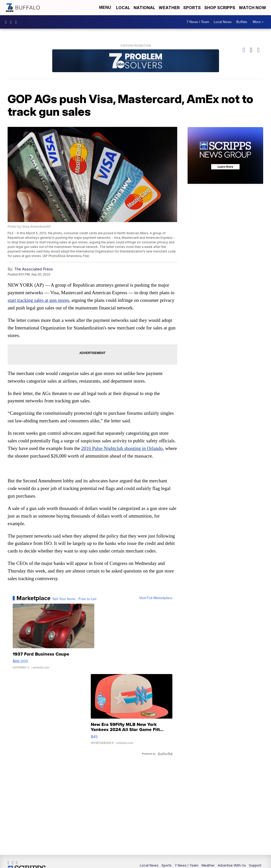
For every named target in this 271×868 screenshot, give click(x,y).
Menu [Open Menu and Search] (105, 7)
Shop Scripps (220, 8)
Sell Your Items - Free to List (74, 600)
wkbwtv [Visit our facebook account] (7, 22)
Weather (169, 8)
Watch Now (253, 8)
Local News (223, 22)
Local (123, 8)
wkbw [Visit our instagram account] (12, 22)
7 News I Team (198, 22)
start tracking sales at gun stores (39, 300)
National (144, 8)
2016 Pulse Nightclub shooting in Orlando (122, 449)
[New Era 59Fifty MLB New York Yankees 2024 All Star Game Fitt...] (132, 712)
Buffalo (242, 22)
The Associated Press (34, 269)
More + (258, 22)
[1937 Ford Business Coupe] (53, 640)
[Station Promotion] (136, 61)
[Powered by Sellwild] (165, 754)
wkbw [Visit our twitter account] (17, 22)
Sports (192, 8)
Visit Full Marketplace (156, 599)
